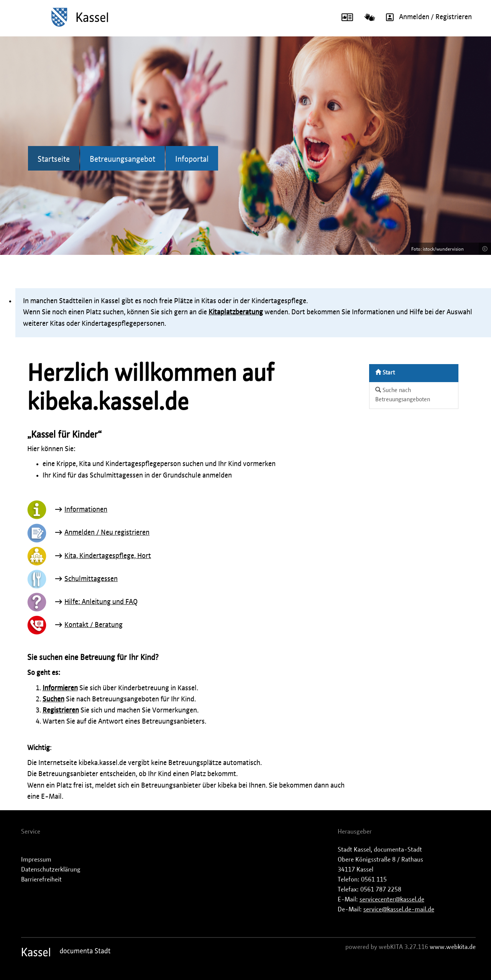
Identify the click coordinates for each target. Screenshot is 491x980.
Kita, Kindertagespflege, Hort (108, 556)
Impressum (36, 860)
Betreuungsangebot (122, 159)
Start (385, 372)
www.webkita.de (453, 947)
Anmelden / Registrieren (426, 17)
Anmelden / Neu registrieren (107, 533)
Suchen (53, 699)
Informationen (86, 510)
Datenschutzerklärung (51, 870)
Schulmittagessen (91, 579)
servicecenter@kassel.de (392, 900)
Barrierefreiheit (41, 880)
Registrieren (61, 711)
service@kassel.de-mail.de (399, 909)
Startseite (54, 159)
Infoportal (192, 159)
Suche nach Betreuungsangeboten (403, 395)
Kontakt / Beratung (94, 625)
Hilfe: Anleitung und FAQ (101, 602)
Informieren (60, 688)
